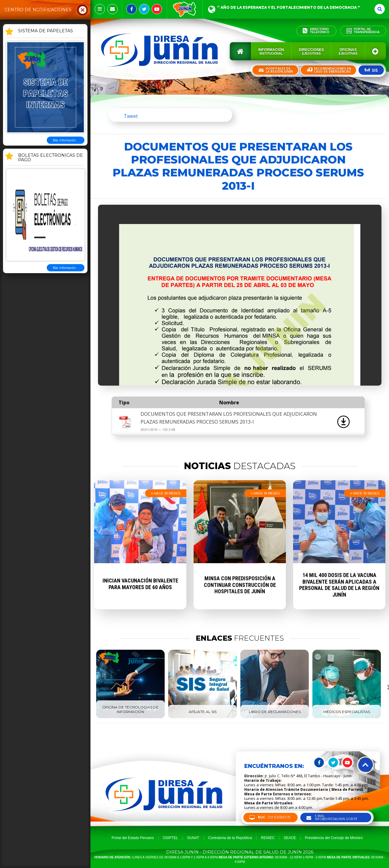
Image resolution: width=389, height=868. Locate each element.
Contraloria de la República (230, 838)
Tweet (131, 116)
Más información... (66, 140)
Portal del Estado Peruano (133, 838)
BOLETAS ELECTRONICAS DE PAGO (51, 158)
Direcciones (311, 51)
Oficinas (348, 51)
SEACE (290, 838)
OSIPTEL (171, 838)
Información (271, 51)
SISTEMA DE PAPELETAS (46, 31)
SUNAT (193, 838)
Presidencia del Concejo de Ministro (334, 838)
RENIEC (268, 838)
